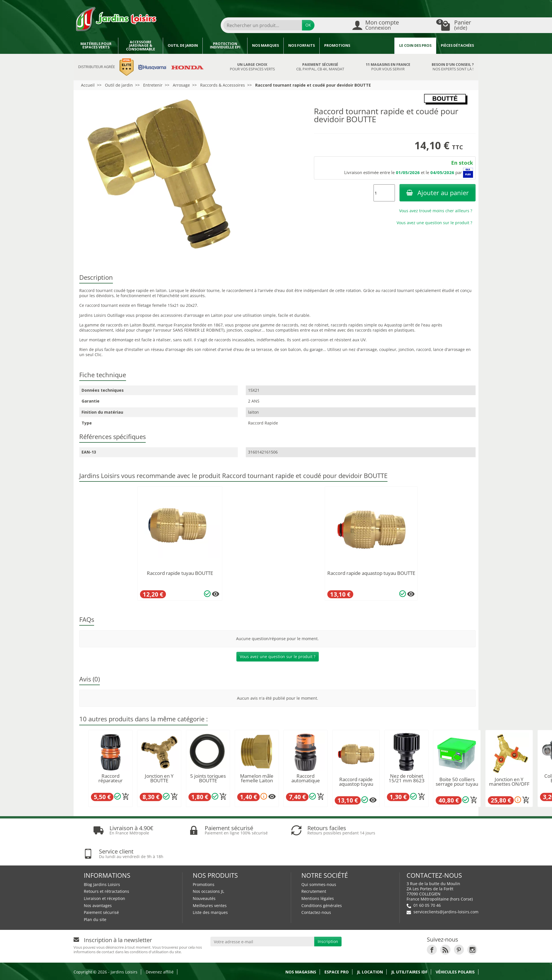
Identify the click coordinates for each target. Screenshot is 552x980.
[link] (432, 926)
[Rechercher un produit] (263, 25)
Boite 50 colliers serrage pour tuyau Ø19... (457, 784)
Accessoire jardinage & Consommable (141, 46)
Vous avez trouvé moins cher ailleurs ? (436, 211)
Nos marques (265, 45)
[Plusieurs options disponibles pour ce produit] (216, 594)
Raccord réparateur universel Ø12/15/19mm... (110, 783)
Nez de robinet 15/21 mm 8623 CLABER (407, 781)
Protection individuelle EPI (225, 46)
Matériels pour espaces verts (96, 46)
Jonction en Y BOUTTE (159, 778)
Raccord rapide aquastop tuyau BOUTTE (371, 573)
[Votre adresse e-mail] (262, 918)
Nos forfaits (302, 45)
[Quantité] (384, 193)
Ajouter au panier (438, 193)
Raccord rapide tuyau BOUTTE (180, 573)
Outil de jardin (183, 45)
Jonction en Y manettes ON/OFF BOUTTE (509, 784)
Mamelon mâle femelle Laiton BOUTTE (257, 781)
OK (308, 25)
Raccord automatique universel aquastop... (306, 783)
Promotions (337, 45)
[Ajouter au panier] (126, 797)
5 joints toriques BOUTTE (208, 778)
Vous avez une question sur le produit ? (434, 223)
